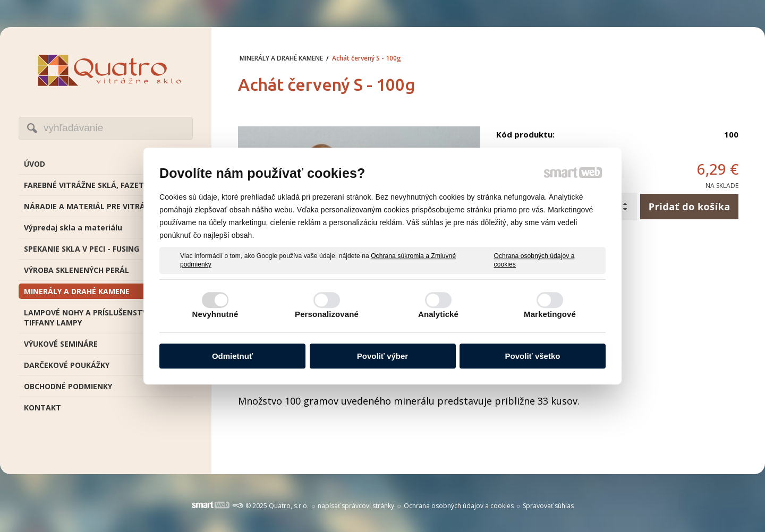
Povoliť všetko (533, 356)
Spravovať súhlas (548, 506)
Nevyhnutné (215, 314)
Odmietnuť (232, 356)
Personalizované (327, 314)
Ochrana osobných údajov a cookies (534, 260)
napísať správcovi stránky (356, 506)
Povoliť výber (382, 356)
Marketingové (550, 314)
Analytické (438, 314)
